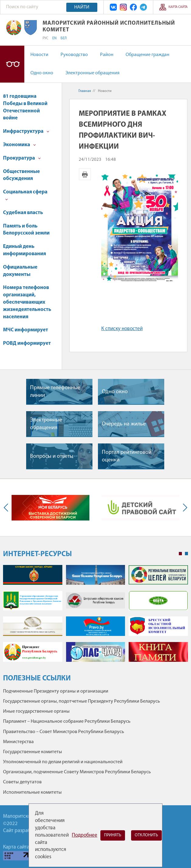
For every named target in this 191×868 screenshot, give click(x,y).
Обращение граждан (148, 55)
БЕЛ (64, 38)
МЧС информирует (26, 330)
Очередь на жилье (124, 424)
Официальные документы (20, 271)
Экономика (19, 145)
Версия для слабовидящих (12, 64)
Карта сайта (178, 7)
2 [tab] (186, 554)
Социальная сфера (25, 195)
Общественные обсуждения (21, 175)
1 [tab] (180, 554)
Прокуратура (22, 158)
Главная (85, 91)
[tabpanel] (95, 616)
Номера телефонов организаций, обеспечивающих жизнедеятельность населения (27, 302)
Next (184, 508)
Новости (39, 55)
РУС (45, 38)
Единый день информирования (24, 250)
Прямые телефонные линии (55, 392)
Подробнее (85, 835)
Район (107, 55)
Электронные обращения (92, 73)
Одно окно (42, 73)
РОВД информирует (27, 343)
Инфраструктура (26, 131)
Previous (7, 508)
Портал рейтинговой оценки (127, 456)
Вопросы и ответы (52, 456)
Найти (82, 7)
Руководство (74, 55)
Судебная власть (23, 213)
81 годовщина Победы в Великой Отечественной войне (25, 107)
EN (54, 38)
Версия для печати (85, 174)
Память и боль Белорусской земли (26, 230)
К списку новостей (122, 329)
